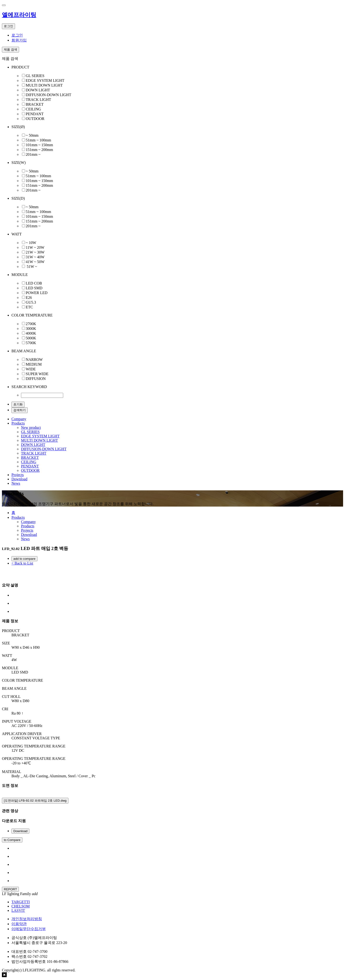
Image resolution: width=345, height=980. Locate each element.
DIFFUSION (36, 379)
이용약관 (19, 924)
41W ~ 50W (35, 262)
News (16, 483)
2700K (31, 324)
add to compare (24, 559)
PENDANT (35, 114)
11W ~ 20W (35, 247)
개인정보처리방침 (27, 919)
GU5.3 (31, 302)
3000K (31, 329)
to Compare (12, 840)
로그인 (17, 35)
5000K (31, 338)
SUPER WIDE (37, 374)
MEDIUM (34, 364)
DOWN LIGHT (38, 90)
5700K (31, 343)
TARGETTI (21, 902)
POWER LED (37, 293)
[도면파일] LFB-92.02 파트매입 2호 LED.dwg (35, 801)
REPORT (10, 889)
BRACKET (35, 104)
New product (31, 428)
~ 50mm (32, 135)
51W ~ (31, 267)
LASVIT (18, 910)
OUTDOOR (35, 119)
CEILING (33, 109)
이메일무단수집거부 (29, 929)
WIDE (31, 369)
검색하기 (20, 410)
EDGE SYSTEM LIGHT (45, 80)
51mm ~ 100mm (38, 140)
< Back (22, 563)
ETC (29, 307)
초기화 (18, 404)
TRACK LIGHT (38, 100)
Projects (18, 475)
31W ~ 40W (35, 257)
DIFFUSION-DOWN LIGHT (49, 95)
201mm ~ (33, 154)
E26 (29, 298)
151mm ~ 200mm (39, 150)
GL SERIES (35, 76)
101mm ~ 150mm (39, 145)
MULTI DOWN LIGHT (44, 85)
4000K (31, 333)
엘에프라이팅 (19, 15)
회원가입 (19, 40)
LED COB (34, 283)
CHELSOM (21, 906)
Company (19, 419)
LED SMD (34, 288)
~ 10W (31, 243)
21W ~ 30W (35, 252)
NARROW (34, 360)
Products (18, 423)
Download (19, 479)
